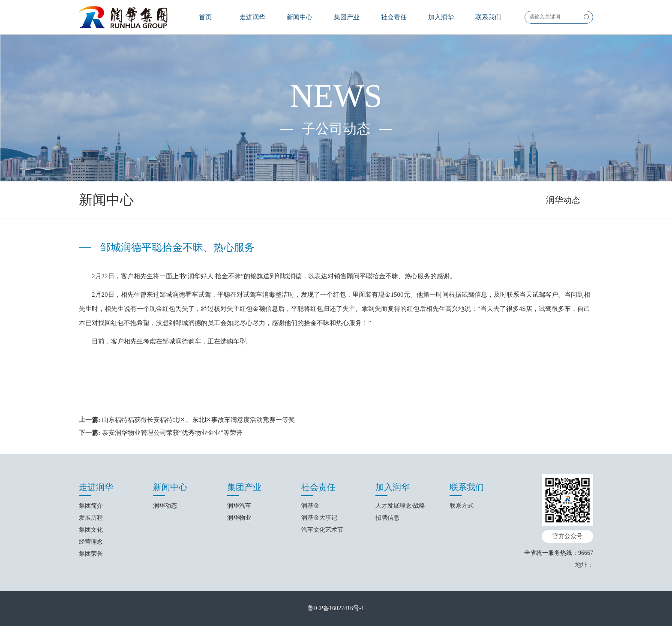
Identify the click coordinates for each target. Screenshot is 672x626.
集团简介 (91, 506)
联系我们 (488, 17)
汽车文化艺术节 (322, 530)
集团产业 (347, 17)
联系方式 (462, 506)
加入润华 (441, 17)
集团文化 (91, 530)
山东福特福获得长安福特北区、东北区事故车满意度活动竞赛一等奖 (198, 420)
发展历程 (91, 518)
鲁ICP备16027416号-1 (336, 608)
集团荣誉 (91, 554)
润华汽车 (239, 506)
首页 (205, 17)
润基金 (310, 506)
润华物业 (239, 518)
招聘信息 (387, 518)
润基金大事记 (319, 518)
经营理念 (91, 542)
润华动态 (563, 200)
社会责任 (394, 17)
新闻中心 (300, 17)
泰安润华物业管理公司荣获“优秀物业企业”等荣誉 (172, 433)
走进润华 (252, 17)
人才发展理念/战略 (400, 506)
